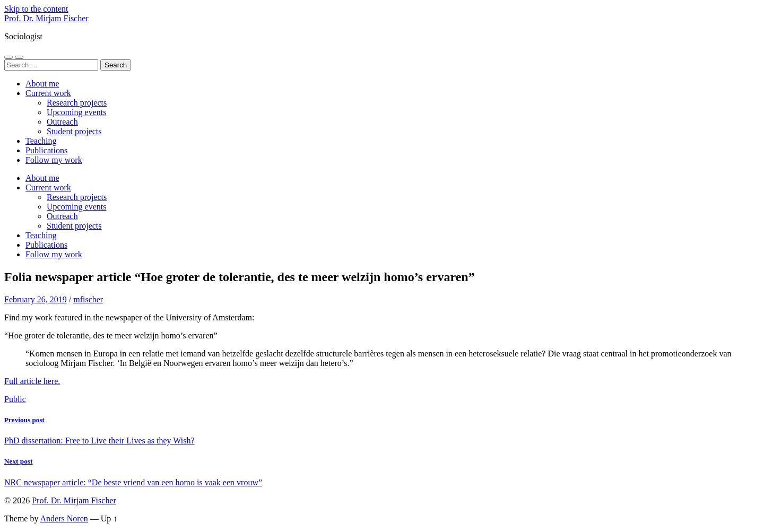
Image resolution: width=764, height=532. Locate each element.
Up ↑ (109, 518)
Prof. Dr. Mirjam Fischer (46, 18)
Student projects (74, 131)
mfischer (88, 299)
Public (15, 399)
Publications (46, 150)
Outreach (62, 122)
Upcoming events (76, 112)
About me (42, 84)
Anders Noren (64, 518)
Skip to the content (36, 9)
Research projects (77, 103)
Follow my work (54, 160)
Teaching (41, 141)
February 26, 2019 (36, 299)
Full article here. (32, 381)
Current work (48, 93)
